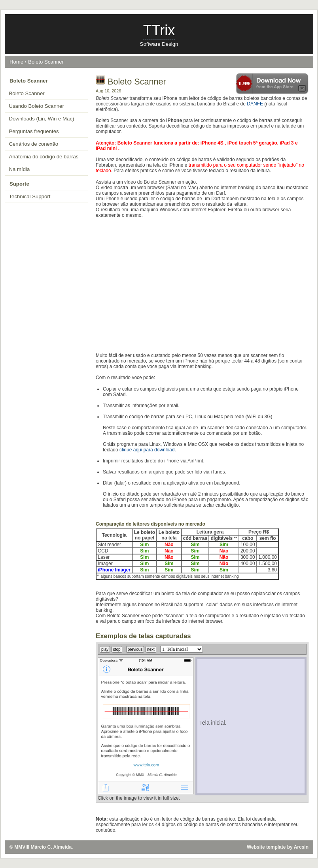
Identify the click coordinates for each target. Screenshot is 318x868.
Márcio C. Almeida (51, 847)
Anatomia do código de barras (44, 157)
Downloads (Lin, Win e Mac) (42, 119)
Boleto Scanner (46, 62)
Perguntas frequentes (34, 131)
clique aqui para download (147, 450)
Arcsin (301, 847)
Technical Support (30, 196)
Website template (266, 847)
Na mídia (20, 169)
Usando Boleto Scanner (37, 106)
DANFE (255, 104)
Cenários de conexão (34, 144)
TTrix (159, 30)
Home (16, 62)
